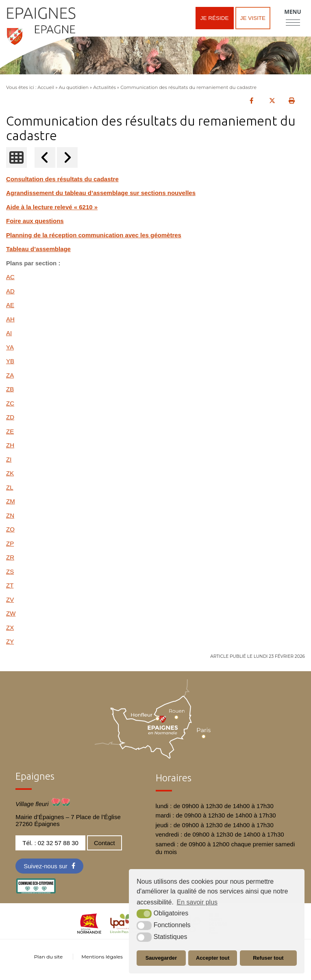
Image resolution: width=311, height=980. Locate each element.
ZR (10, 557)
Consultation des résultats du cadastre (62, 179)
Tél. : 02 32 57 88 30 (50, 843)
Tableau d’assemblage (38, 249)
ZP (10, 543)
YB (10, 361)
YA (10, 347)
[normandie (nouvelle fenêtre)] (89, 931)
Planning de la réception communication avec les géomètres (94, 235)
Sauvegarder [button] (161, 958)
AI (9, 333)
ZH (10, 445)
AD (10, 291)
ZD (10, 417)
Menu (293, 12)
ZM (11, 501)
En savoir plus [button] (197, 902)
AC (10, 277)
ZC (10, 403)
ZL (10, 487)
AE (10, 305)
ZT (10, 585)
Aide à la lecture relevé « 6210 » (52, 207)
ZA (10, 375)
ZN (10, 515)
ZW (11, 613)
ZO (10, 529)
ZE (10, 431)
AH (10, 319)
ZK (10, 473)
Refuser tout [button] (268, 958)
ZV (10, 599)
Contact (104, 843)
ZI (9, 459)
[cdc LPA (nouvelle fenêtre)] (125, 931)
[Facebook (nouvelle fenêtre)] (49, 866)
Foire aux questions (35, 221)
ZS (10, 571)
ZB (10, 389)
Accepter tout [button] (213, 958)
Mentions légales (102, 957)
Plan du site (48, 957)
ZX (10, 628)
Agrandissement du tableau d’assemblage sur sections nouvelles (101, 193)
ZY (10, 641)
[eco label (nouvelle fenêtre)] (36, 892)
